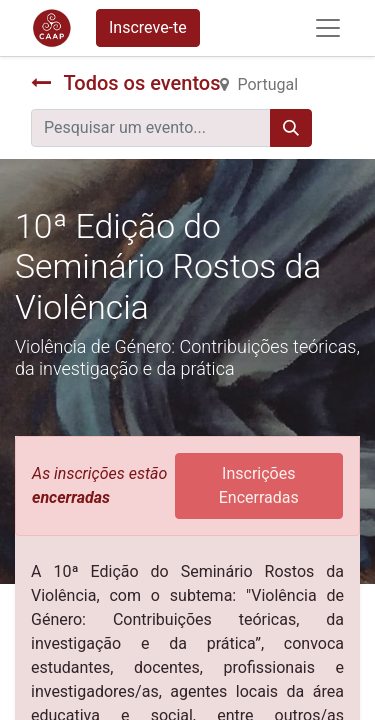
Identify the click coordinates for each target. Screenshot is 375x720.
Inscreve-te (148, 27)
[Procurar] (291, 128)
